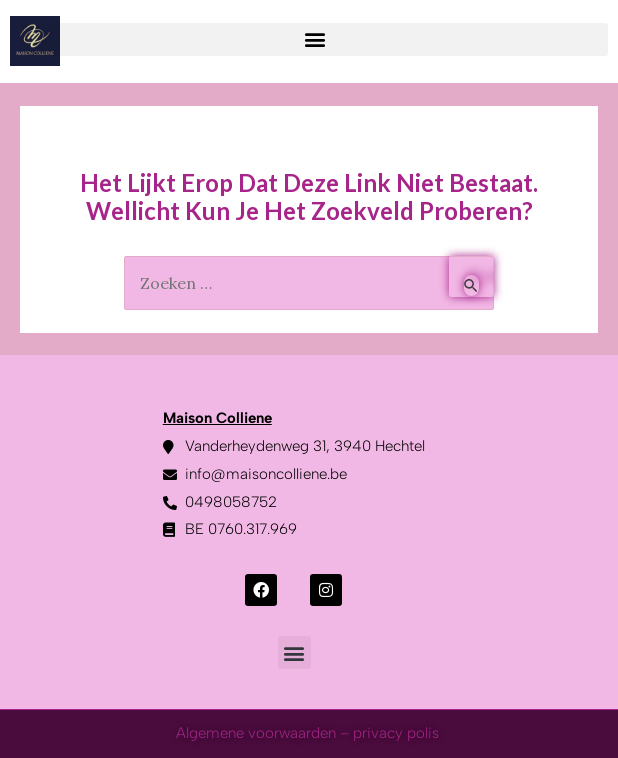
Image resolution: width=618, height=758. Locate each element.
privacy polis (398, 733)
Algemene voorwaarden (256, 733)
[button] (315, 39)
